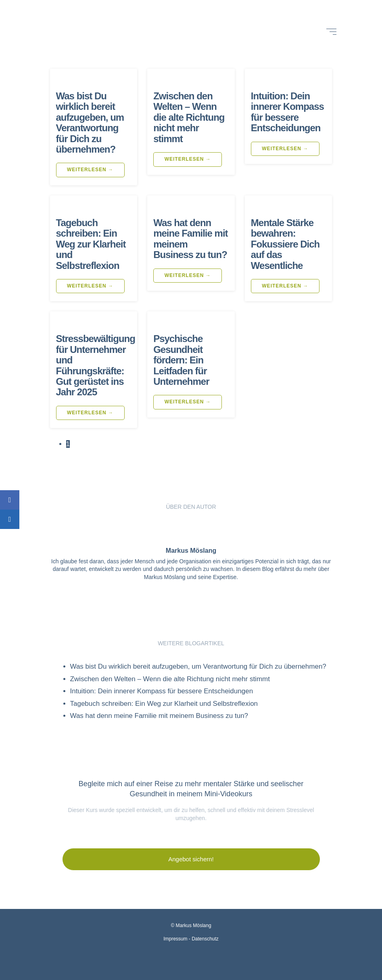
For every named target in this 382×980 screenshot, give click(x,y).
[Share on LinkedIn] (10, 519)
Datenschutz (205, 939)
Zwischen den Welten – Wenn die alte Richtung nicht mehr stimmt (189, 117)
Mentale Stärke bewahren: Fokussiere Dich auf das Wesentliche (285, 244)
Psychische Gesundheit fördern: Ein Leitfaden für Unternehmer (181, 360)
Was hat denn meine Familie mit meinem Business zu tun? (190, 239)
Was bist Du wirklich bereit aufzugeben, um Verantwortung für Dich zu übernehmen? (90, 123)
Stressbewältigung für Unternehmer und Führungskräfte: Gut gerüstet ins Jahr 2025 (96, 365)
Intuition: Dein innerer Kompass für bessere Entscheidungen (287, 112)
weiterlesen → (90, 170)
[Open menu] (331, 32)
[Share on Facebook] (10, 500)
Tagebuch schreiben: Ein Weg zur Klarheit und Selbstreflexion (91, 244)
